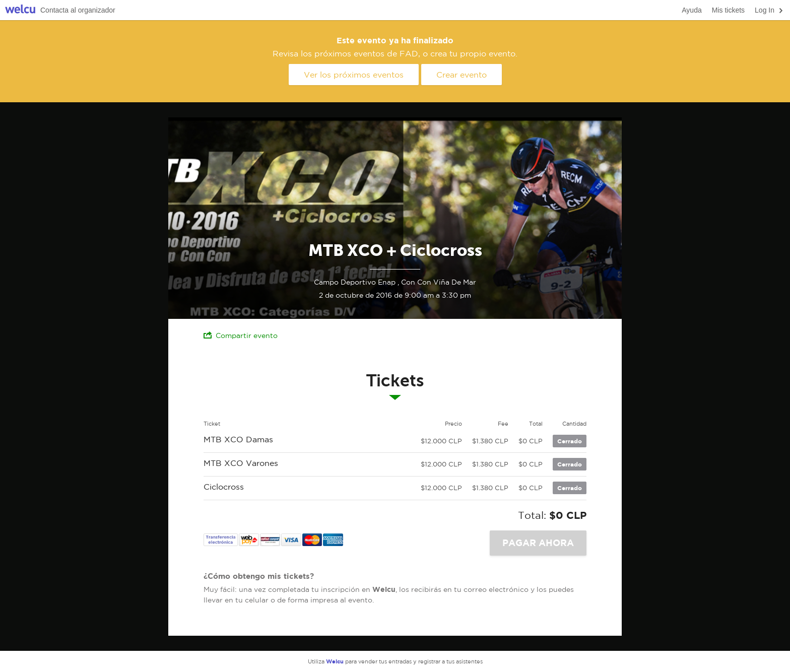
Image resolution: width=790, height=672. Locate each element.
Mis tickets (728, 10)
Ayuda (692, 10)
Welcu (20, 10)
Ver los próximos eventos (354, 75)
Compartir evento (241, 335)
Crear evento (462, 75)
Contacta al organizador (78, 10)
